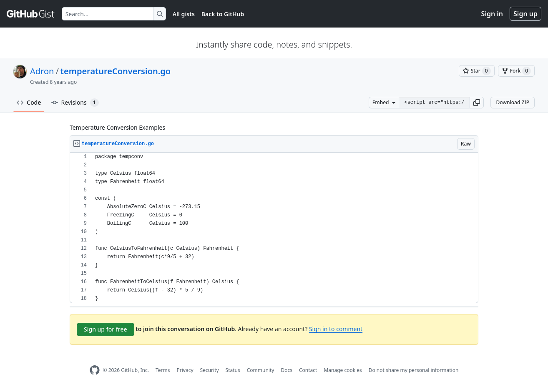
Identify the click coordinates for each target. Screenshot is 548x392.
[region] (274, 228)
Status (233, 370)
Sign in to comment (336, 329)
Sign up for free (106, 329)
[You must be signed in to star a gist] (477, 71)
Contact (308, 370)
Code (29, 102)
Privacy (185, 370)
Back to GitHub (223, 14)
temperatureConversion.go (116, 71)
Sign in (492, 14)
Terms (163, 370)
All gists (184, 14)
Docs (287, 370)
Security (210, 370)
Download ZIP (513, 102)
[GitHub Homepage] (95, 370)
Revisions (75, 103)
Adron (42, 71)
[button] (477, 103)
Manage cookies (343, 370)
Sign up (525, 14)
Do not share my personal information (414, 370)
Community (261, 370)
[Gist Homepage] (31, 14)
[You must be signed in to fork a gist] (516, 71)
